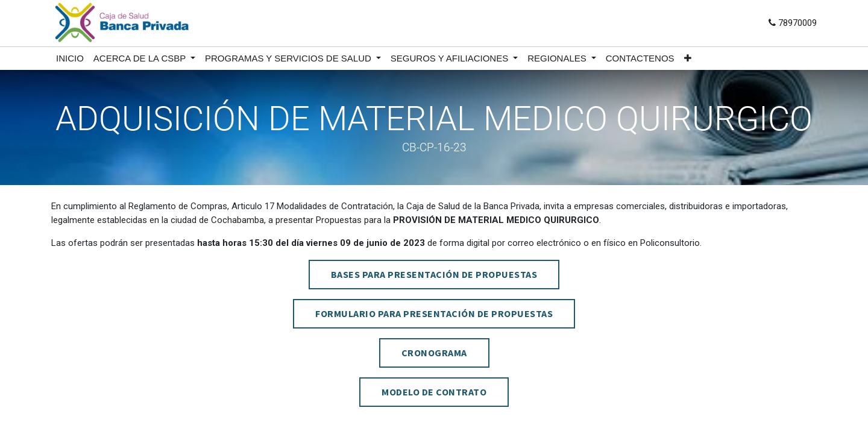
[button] (688, 59)
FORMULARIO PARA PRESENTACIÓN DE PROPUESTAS (434, 313)
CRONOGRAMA (434, 353)
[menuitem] (70, 59)
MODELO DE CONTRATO (434, 392)
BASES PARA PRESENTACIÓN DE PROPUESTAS (434, 274)
